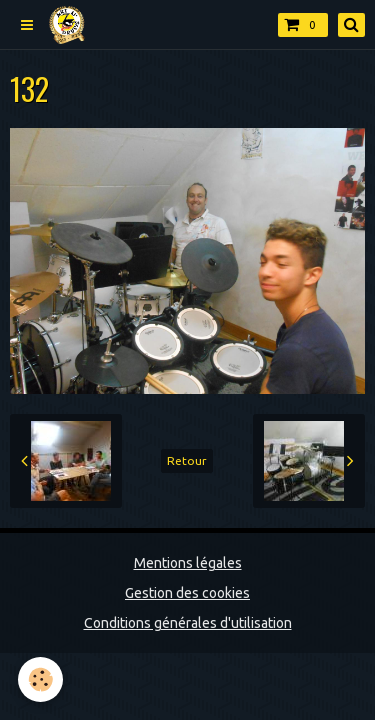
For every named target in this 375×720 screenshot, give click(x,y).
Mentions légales (188, 563)
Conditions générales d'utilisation (188, 623)
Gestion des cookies (187, 593)
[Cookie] (40, 679)
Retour (187, 460)
